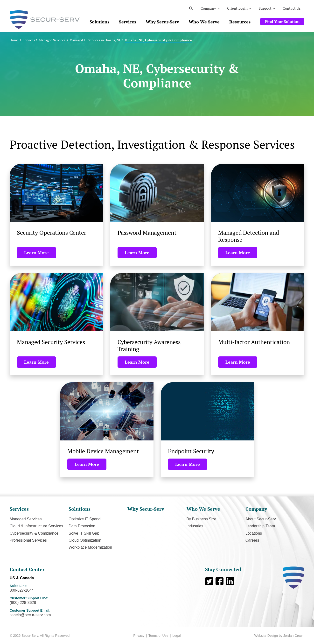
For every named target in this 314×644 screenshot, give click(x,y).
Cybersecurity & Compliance (34, 533)
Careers (252, 540)
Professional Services (28, 540)
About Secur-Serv (261, 519)
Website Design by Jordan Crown (279, 636)
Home (14, 40)
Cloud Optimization (85, 540)
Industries (195, 526)
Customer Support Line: (52, 601)
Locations (254, 533)
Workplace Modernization (90, 547)
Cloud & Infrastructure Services (36, 526)
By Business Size (202, 519)
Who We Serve (204, 22)
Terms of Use (158, 636)
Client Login (237, 8)
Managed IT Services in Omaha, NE (95, 40)
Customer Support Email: (52, 613)
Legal (176, 636)
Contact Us (292, 8)
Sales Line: (52, 588)
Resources (240, 22)
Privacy (139, 636)
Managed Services (52, 40)
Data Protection (82, 526)
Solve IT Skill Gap (84, 533)
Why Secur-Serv (162, 22)
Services (128, 22)
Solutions (99, 22)
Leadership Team (260, 526)
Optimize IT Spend (84, 519)
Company (208, 8)
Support (265, 8)
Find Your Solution (282, 21)
